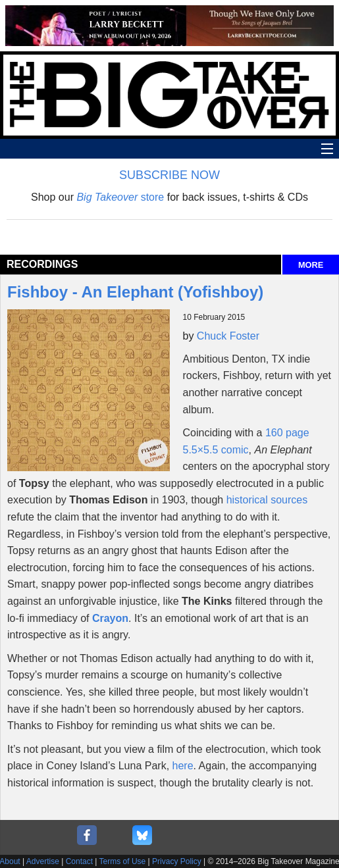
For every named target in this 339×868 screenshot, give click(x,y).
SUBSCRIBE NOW (169, 175)
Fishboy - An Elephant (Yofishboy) (135, 292)
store (120, 197)
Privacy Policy (177, 861)
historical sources (267, 500)
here (183, 766)
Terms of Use (123, 861)
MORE (311, 265)
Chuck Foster (228, 336)
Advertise (43, 861)
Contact (79, 861)
